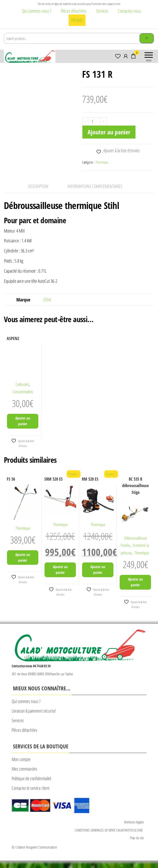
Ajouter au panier (109, 132)
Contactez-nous (130, 11)
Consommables (23, 399)
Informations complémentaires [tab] (95, 194)
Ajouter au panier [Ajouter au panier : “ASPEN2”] (23, 428)
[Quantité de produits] (94, 121)
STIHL (47, 307)
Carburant (22, 392)
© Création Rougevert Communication (34, 855)
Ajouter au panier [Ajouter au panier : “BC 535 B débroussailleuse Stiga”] (135, 589)
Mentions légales (134, 830)
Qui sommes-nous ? (37, 11)
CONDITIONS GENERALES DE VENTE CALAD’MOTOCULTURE (109, 838)
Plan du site (137, 845)
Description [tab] (38, 194)
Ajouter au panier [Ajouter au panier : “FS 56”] (23, 565)
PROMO (77, 20)
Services (102, 11)
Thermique (102, 162)
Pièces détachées (74, 11)
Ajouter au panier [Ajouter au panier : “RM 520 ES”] (98, 577)
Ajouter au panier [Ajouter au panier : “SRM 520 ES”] (60, 577)
